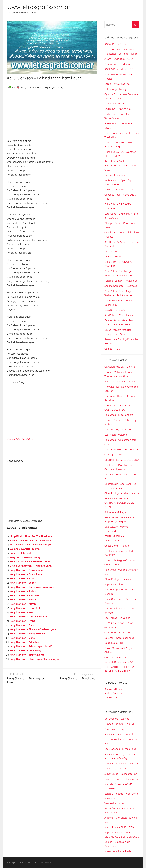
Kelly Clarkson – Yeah (22, 612)
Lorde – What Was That (117, 84)
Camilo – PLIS (112, 349)
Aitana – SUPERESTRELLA (119, 59)
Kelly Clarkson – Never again (26, 570)
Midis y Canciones (114, 693)
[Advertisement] (52, 114)
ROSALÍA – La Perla (115, 44)
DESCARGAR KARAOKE (20, 439)
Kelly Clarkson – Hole (22, 578)
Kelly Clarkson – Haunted (24, 595)
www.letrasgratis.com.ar (39, 7)
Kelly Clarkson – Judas (23, 591)
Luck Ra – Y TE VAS (115, 310)
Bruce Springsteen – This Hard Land (31, 566)
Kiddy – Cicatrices (114, 104)
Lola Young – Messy (115, 89)
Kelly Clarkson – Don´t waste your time (32, 587)
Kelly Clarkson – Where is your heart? (31, 646)
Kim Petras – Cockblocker (119, 315)
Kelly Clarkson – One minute (26, 574)
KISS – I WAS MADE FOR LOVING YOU (31, 540)
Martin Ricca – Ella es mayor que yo (30, 545)
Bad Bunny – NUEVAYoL (118, 109)
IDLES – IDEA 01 (113, 257)
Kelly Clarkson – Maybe (23, 604)
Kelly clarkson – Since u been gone (30, 561)
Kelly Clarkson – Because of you (28, 634)
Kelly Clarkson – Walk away (25, 650)
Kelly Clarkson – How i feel (25, 608)
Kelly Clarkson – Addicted (25, 642)
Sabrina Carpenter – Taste (119, 190)
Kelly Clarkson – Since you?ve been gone (33, 629)
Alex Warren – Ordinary (117, 64)
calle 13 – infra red (20, 553)
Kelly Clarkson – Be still (23, 600)
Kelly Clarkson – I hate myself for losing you (35, 659)
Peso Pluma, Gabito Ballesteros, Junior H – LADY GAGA (120, 166)
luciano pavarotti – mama (25, 549)
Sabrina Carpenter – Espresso (121, 286)
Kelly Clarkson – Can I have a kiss (29, 617)
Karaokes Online (113, 689)
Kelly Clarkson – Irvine (22, 621)
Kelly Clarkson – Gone (22, 638)
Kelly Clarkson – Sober (23, 583)
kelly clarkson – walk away (25, 557)
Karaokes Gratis (113, 697)
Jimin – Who (111, 251)
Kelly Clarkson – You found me (27, 655)
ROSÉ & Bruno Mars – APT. (119, 69)
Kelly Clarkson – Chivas (23, 625)
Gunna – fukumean (115, 175)
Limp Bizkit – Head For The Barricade (31, 536)
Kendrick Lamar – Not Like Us (121, 281)
